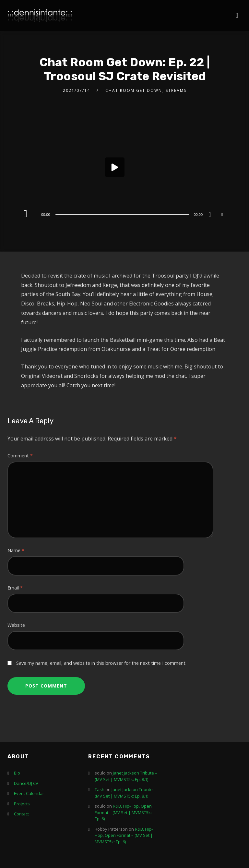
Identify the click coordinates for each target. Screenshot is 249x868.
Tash (100, 789)
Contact (21, 814)
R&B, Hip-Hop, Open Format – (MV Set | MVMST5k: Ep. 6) (123, 812)
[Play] (27, 214)
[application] (124, 169)
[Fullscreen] (222, 214)
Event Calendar (29, 793)
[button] (115, 167)
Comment (20, 456)
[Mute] (213, 215)
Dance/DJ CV (26, 783)
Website (16, 625)
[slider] (123, 215)
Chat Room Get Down (134, 90)
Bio (17, 773)
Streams (176, 90)
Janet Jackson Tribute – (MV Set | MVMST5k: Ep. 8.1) (126, 776)
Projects (22, 804)
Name (16, 550)
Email (15, 588)
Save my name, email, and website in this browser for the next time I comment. (101, 663)
